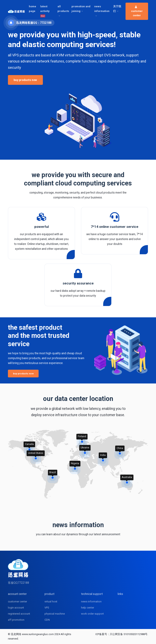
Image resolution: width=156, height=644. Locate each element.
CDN (47, 620)
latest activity (45, 11)
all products (63, 9)
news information (102, 9)
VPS (47, 608)
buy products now (25, 80)
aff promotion (16, 620)
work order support (92, 614)
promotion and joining (81, 9)
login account (16, 608)
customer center (137, 11)
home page (32, 9)
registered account (19, 614)
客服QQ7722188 (18, 583)
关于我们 (117, 9)
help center (88, 608)
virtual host (51, 601)
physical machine (55, 614)
